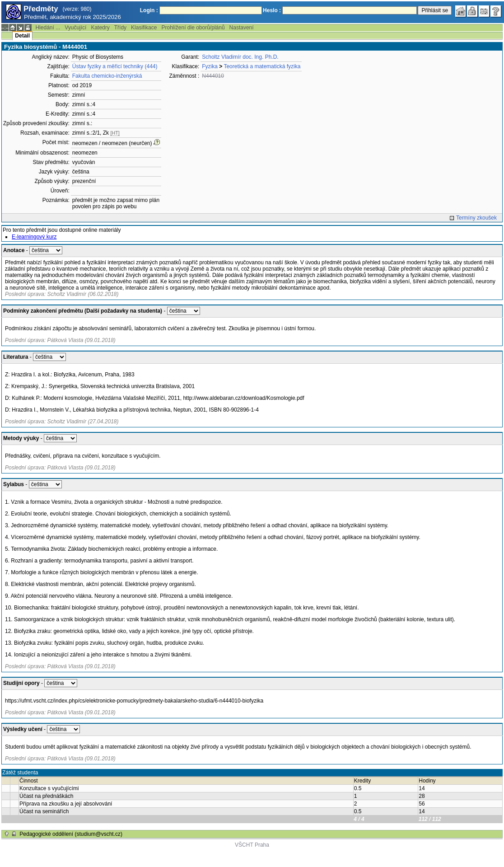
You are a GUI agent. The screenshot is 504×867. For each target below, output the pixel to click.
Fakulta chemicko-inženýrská (107, 76)
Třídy (120, 28)
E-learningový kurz (34, 237)
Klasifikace (144, 28)
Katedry (100, 28)
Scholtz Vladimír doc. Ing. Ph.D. (240, 57)
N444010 (213, 76)
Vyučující (75, 28)
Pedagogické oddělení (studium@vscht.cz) (71, 834)
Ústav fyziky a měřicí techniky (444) (115, 66)
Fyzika (210, 66)
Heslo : (272, 10)
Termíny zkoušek (476, 218)
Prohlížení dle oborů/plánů (193, 28)
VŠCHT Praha (252, 845)
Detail (22, 36)
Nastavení (242, 28)
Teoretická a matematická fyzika (262, 66)
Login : (149, 10)
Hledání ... (48, 28)
